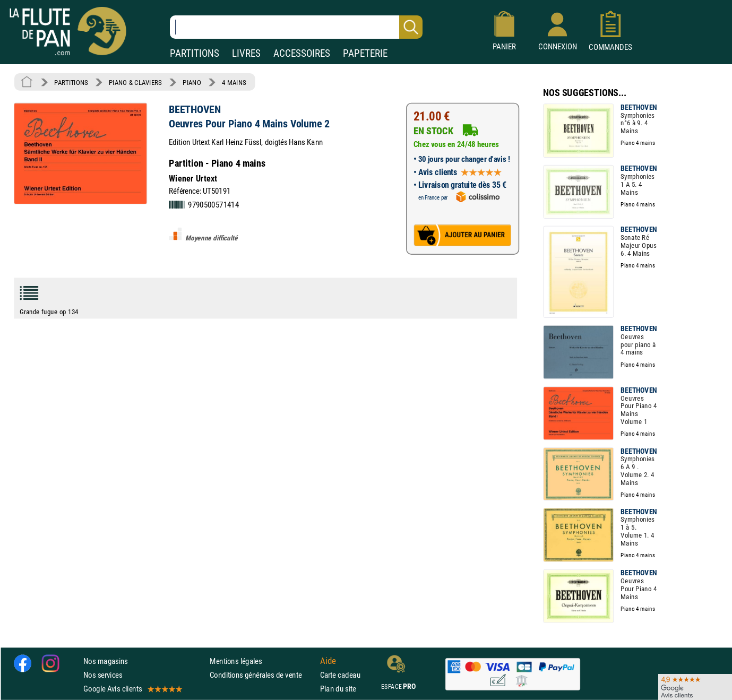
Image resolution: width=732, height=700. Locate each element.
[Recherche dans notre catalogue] (296, 27)
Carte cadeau (340, 675)
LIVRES (246, 53)
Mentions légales (236, 661)
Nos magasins (106, 661)
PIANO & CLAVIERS (135, 82)
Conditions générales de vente (262, 675)
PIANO (192, 82)
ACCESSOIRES (302, 53)
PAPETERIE (365, 53)
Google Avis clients (132, 689)
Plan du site (338, 689)
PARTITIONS (195, 53)
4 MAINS (234, 82)
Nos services (103, 675)
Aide (328, 661)
